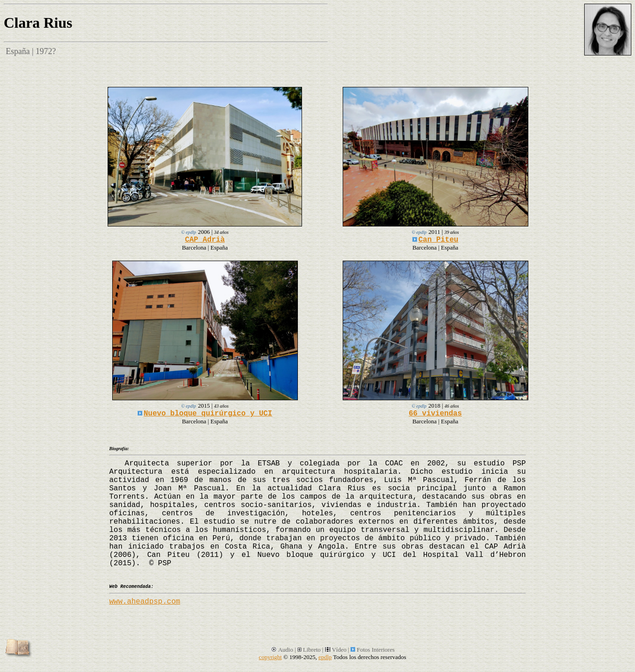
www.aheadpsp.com (145, 602)
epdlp (325, 657)
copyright (270, 657)
